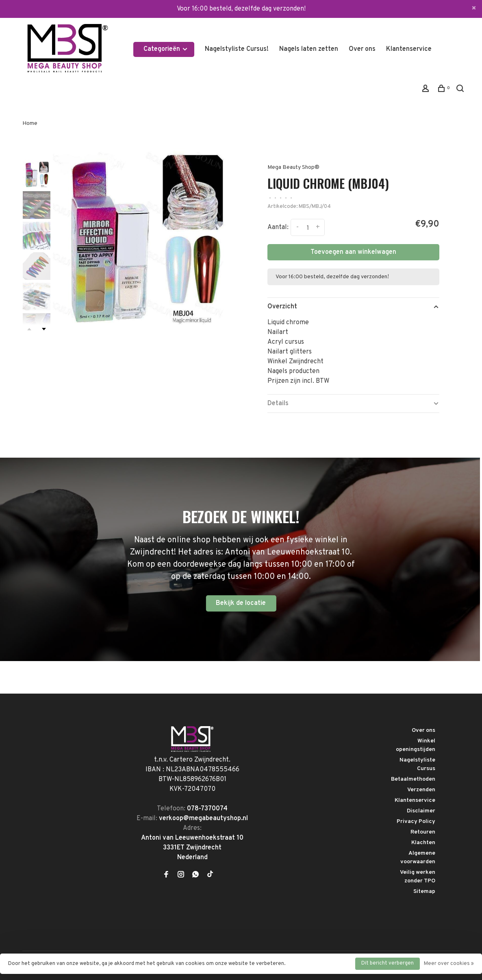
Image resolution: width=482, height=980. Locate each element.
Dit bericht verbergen (388, 963)
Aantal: (278, 228)
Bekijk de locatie (241, 603)
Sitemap (424, 892)
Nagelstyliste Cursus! (237, 49)
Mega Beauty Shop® (293, 167)
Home (30, 123)
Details (278, 404)
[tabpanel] (144, 239)
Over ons (362, 49)
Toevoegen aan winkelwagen (353, 252)
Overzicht (282, 307)
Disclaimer (421, 811)
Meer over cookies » (449, 964)
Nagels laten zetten (309, 49)
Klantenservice (409, 49)
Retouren (423, 832)
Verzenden (421, 790)
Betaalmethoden (413, 779)
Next (44, 329)
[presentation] (37, 175)
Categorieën (166, 49)
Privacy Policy (416, 822)
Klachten (423, 843)
